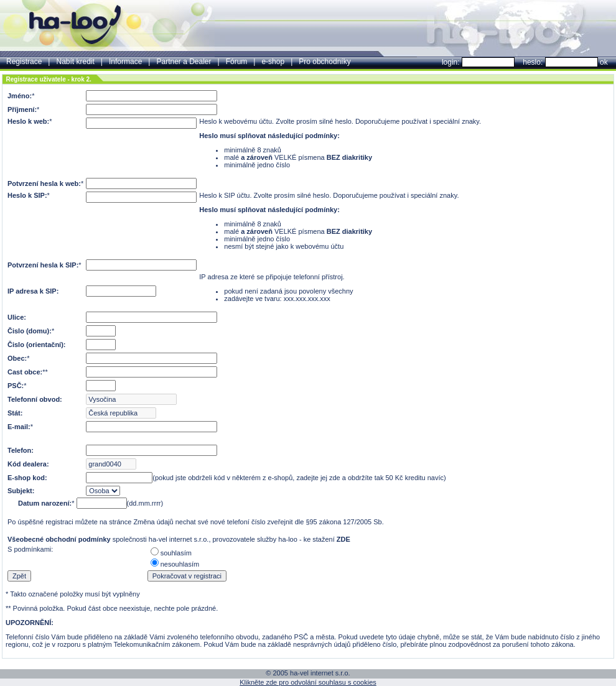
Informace (125, 62)
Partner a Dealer (184, 62)
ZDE (343, 539)
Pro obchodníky (324, 62)
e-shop (273, 62)
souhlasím (176, 553)
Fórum (237, 62)
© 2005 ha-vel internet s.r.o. (308, 673)
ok (604, 62)
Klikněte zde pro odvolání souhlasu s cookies (308, 682)
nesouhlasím (180, 564)
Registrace (24, 62)
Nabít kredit (75, 62)
